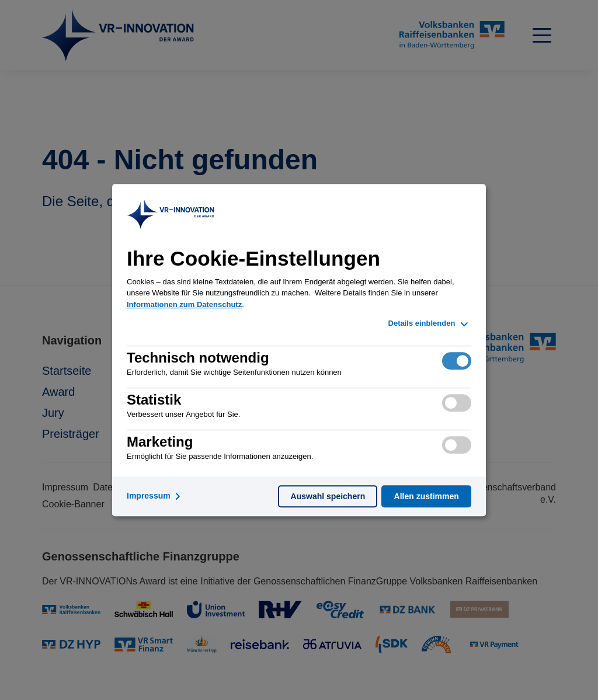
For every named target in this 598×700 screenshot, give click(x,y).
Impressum (156, 496)
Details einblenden (430, 324)
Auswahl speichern (328, 496)
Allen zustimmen (427, 496)
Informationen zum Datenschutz (184, 304)
